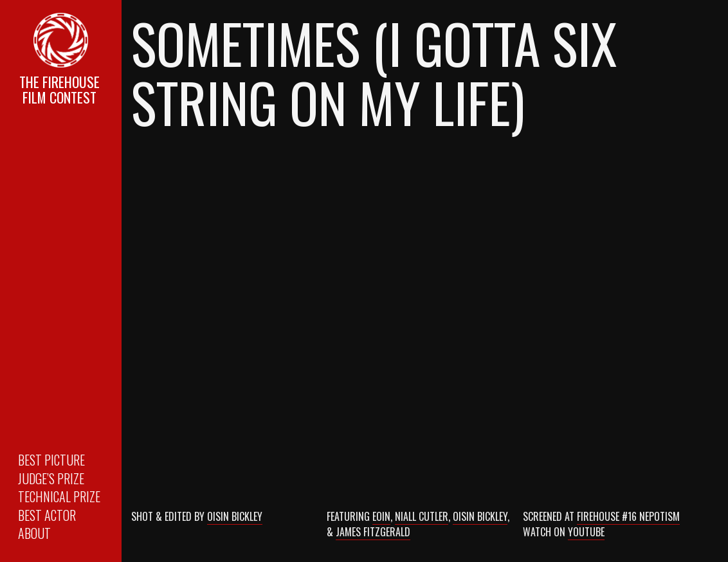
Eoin (381, 516)
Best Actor (47, 515)
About (34, 533)
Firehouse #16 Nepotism (628, 516)
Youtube (586, 532)
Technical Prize (59, 496)
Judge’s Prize (51, 478)
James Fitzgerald (373, 532)
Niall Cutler (422, 516)
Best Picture (51, 460)
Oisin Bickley (235, 516)
